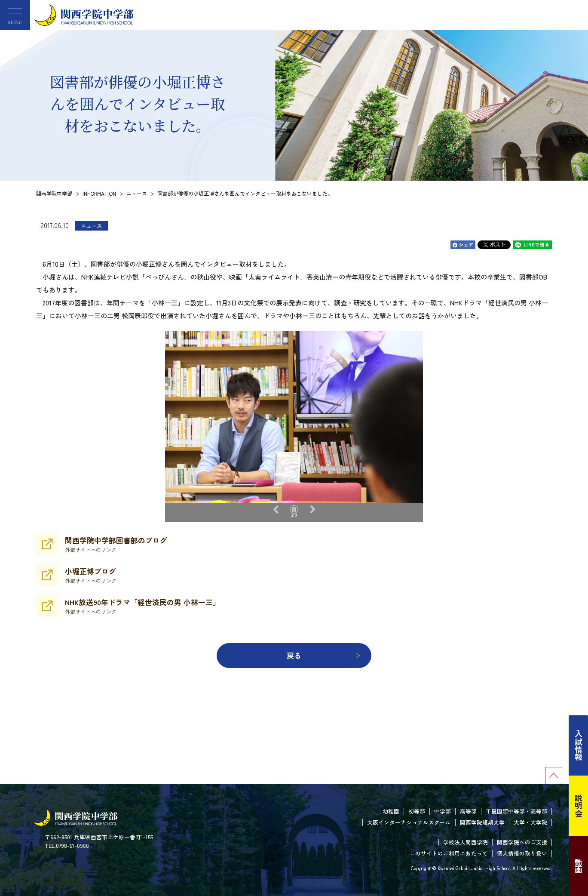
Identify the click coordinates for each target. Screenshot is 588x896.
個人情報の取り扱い (522, 853)
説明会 (579, 806)
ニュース (137, 193)
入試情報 (579, 745)
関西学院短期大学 (482, 822)
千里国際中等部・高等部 (516, 811)
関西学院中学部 (54, 193)
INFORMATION (99, 193)
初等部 (417, 811)
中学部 (443, 811)
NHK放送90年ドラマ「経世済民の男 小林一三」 (142, 606)
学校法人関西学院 (465, 842)
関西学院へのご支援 (522, 842)
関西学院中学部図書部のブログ (116, 544)
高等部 (468, 811)
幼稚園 (391, 811)
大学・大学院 (530, 822)
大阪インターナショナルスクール (409, 822)
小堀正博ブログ (91, 575)
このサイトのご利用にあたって (449, 853)
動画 (579, 866)
